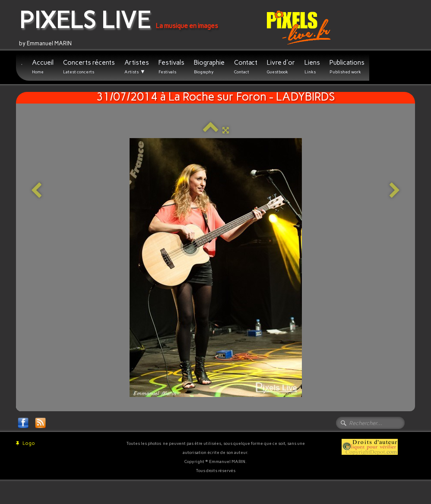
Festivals (171, 67)
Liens (312, 67)
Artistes (137, 67)
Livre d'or (281, 67)
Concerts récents (89, 67)
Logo (25, 443)
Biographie (209, 67)
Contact (246, 67)
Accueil (43, 67)
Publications (347, 67)
